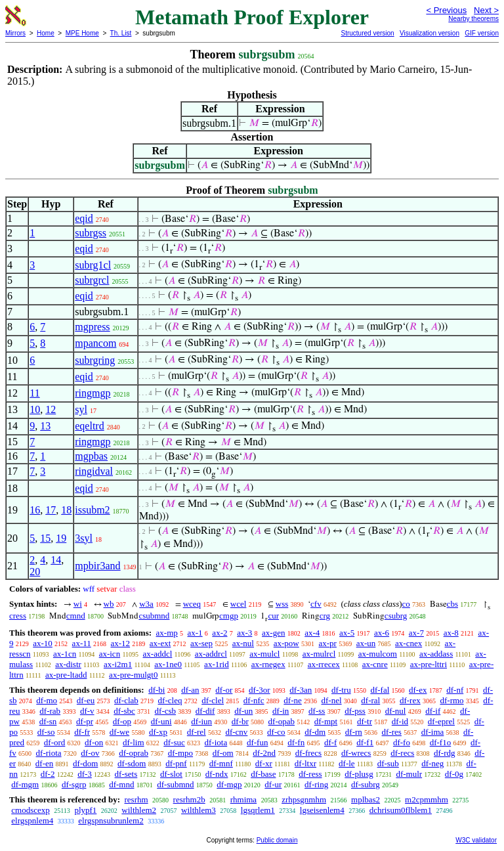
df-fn (296, 742)
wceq (192, 604)
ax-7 (416, 633)
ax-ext (160, 643)
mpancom (95, 343)
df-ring (316, 784)
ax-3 (244, 633)
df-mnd (121, 784)
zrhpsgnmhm (304, 799)
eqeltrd (89, 426)
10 (35, 409)
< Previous (446, 10)
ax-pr (327, 643)
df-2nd (264, 753)
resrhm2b (189, 799)
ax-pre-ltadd (66, 675)
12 (51, 409)
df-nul (396, 711)
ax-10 (43, 643)
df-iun (201, 721)
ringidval (94, 471)
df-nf (455, 690)
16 (35, 510)
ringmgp (93, 393)
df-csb (166, 711)
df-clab (126, 700)
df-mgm (25, 784)
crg (325, 616)
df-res (392, 732)
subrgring (95, 360)
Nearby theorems (473, 19)
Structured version (367, 33)
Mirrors (15, 33)
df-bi (157, 690)
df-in (281, 711)
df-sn (48, 721)
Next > (486, 10)
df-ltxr (305, 763)
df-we (119, 732)
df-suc (174, 742)
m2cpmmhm (427, 799)
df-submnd (175, 784)
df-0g (454, 774)
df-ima (433, 732)
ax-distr (68, 664)
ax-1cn (65, 654)
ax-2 (220, 633)
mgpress (92, 327)
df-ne (292, 700)
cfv (316, 604)
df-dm (315, 732)
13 (45, 426)
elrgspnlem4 (32, 820)
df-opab (282, 721)
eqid (84, 218)
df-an (190, 690)
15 (45, 538)
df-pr (85, 721)
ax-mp (167, 633)
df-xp (158, 732)
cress (18, 616)
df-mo (47, 700)
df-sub (388, 763)
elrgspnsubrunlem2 (111, 820)
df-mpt (326, 721)
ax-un (366, 643)
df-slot (171, 774)
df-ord (55, 742)
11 (34, 393)
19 (61, 538)
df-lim (134, 742)
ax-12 (120, 643)
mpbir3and (97, 566)
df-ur (273, 784)
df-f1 (365, 742)
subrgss (91, 233)
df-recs (402, 753)
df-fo (402, 742)
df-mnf (221, 763)
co (406, 604)
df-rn (354, 732)
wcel (239, 604)
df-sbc (124, 711)
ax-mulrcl (319, 654)
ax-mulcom (378, 654)
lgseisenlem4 (322, 810)
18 (66, 510)
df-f (331, 742)
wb (109, 604)
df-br (240, 721)
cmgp (229, 616)
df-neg (432, 763)
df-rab (50, 711)
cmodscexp (30, 810)
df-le (347, 763)
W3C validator (476, 840)
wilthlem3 (199, 810)
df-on (94, 742)
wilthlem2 (139, 810)
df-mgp (229, 784)
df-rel (197, 732)
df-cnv (236, 732)
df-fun (258, 742)
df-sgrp (74, 784)
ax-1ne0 (168, 664)
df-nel (332, 700)
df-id (400, 721)
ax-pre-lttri (429, 664)
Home (46, 33)
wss (282, 604)
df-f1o (441, 742)
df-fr (82, 732)
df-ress (310, 774)
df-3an (301, 690)
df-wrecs (356, 753)
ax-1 (195, 633)
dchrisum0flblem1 (401, 810)
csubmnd (154, 616)
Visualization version (430, 33)
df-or (224, 690)
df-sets (126, 774)
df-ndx (217, 774)
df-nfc (254, 700)
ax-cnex (409, 643)
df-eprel (441, 721)
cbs (452, 604)
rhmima (243, 799)
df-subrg (366, 784)
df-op (122, 721)
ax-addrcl (211, 654)
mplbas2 (366, 799)
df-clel (213, 700)
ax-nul (243, 643)
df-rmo (451, 700)
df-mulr (409, 774)
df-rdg (445, 753)
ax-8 (451, 633)
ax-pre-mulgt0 (133, 675)
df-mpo (180, 753)
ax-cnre (375, 664)
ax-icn (110, 654)
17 (51, 510)
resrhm (136, 799)
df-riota (49, 753)
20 (35, 572)
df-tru (341, 690)
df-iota (216, 742)
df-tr (365, 721)
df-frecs (308, 753)
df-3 (85, 774)
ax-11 (82, 643)
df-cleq (170, 700)
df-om (223, 753)
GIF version (482, 33)
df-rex (410, 700)
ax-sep (201, 643)
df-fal (380, 690)
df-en (44, 763)
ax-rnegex (268, 664)
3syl (84, 538)
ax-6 (382, 633)
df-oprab (134, 753)
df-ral (370, 700)
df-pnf (176, 763)
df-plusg (359, 774)
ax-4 (312, 633)
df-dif (205, 711)
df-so (46, 732)
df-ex (418, 690)
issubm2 (92, 510)
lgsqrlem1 (258, 810)
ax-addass (436, 654)
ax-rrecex (324, 664)
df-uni (161, 721)
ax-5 (347, 633)
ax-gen (273, 633)
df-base (263, 774)
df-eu (86, 700)
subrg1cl (93, 265)
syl (81, 409)
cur (273, 616)
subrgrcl (92, 280)
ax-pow (286, 643)
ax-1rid (217, 664)
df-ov (90, 753)
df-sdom (132, 763)
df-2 (48, 774)
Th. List (121, 33)
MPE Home (82, 33)
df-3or (260, 690)
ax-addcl (158, 654)
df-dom (85, 763)
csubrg (396, 616)
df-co (276, 732)
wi (78, 604)
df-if (433, 711)
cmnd (76, 616)
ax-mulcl (264, 654)
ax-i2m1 (118, 664)
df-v (87, 711)
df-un (243, 711)
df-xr (264, 763)
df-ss (317, 711)
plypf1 (85, 810)
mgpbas (91, 456)
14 (56, 560)
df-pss (355, 711)
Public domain (277, 840)
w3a (146, 604)
